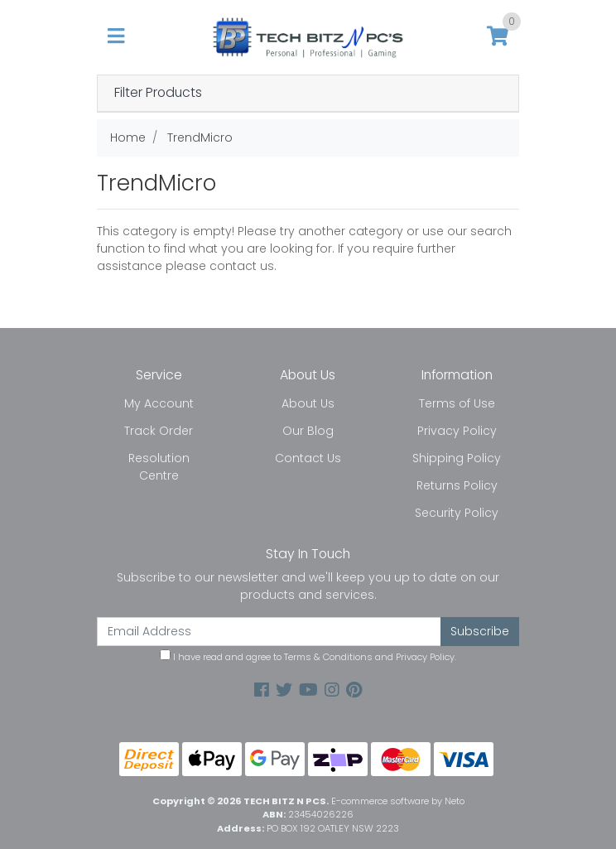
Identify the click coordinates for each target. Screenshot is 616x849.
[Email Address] (269, 632)
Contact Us (308, 458)
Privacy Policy (457, 431)
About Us (308, 403)
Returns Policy (457, 485)
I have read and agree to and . (308, 656)
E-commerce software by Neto (398, 801)
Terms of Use (457, 403)
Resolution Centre (159, 467)
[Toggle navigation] (116, 37)
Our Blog (308, 431)
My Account (159, 403)
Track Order (159, 431)
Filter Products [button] (158, 93)
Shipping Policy (457, 458)
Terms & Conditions (328, 657)
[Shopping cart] (498, 37)
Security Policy (457, 513)
